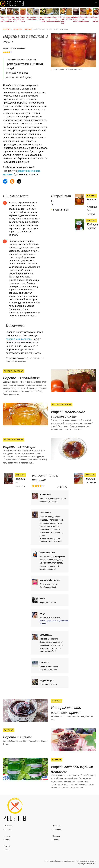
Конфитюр (89, 17)
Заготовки (57, 830)
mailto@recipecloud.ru (87, 864)
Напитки (57, 836)
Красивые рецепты (36, 18)
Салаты (56, 840)
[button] (96, 3)
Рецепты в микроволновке (49, 19)
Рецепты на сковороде (83, 19)
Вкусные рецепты (30, 18)
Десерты (56, 826)
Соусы (7, 846)
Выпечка (8, 826)
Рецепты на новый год (63, 20)
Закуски (8, 836)
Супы (7, 850)
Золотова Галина (18, 48)
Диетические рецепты (69, 18)
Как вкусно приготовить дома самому (12, 4)
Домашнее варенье (35, 358)
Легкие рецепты (16, 18)
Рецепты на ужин (56, 19)
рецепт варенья (21, 60)
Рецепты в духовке (96, 19)
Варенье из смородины (76, 19)
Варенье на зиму (23, 19)
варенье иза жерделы (18, 339)
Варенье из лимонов (3, 19)
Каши (7, 840)
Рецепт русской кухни (18, 78)
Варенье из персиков (16, 361)
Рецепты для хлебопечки (10, 19)
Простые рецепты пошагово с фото (15, 810)
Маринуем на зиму (43, 19)
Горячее (8, 830)
